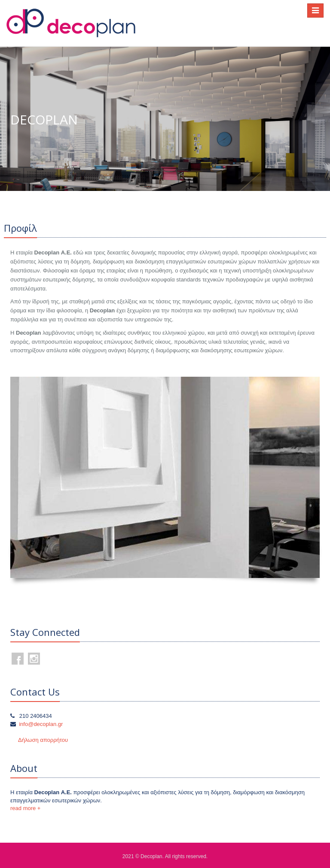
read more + (25, 808)
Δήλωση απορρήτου (43, 740)
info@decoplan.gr (41, 724)
